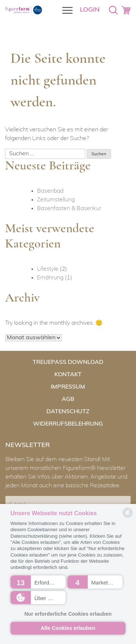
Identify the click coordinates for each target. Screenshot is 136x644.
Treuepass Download (68, 364)
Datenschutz (68, 411)
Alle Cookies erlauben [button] (68, 628)
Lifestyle (48, 269)
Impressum (68, 388)
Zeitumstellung (56, 200)
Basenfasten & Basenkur (69, 209)
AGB (68, 399)
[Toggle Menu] (65, 10)
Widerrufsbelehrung (68, 423)
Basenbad (50, 191)
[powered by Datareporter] (128, 517)
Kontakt (68, 376)
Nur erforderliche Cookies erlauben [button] (68, 614)
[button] (38, 582)
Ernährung (50, 278)
